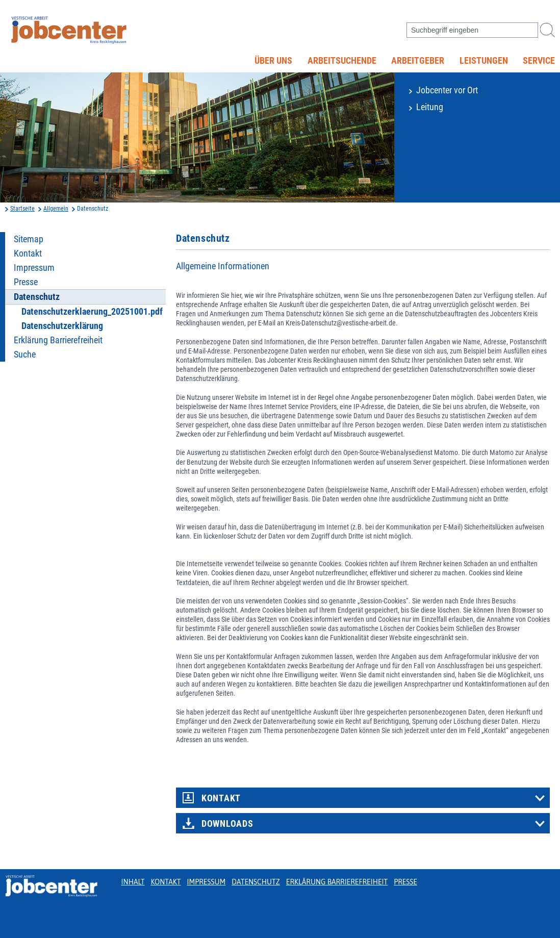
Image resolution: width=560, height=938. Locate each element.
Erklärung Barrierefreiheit (58, 340)
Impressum (34, 268)
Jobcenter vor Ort (447, 90)
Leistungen (484, 61)
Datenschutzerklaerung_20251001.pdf (92, 312)
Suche (25, 354)
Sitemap (29, 239)
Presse (26, 282)
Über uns (273, 61)
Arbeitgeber (418, 61)
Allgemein (56, 209)
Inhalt (133, 882)
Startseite (22, 209)
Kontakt (28, 253)
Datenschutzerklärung (62, 326)
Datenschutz (256, 882)
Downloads (227, 824)
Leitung (430, 107)
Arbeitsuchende (342, 61)
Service (539, 61)
